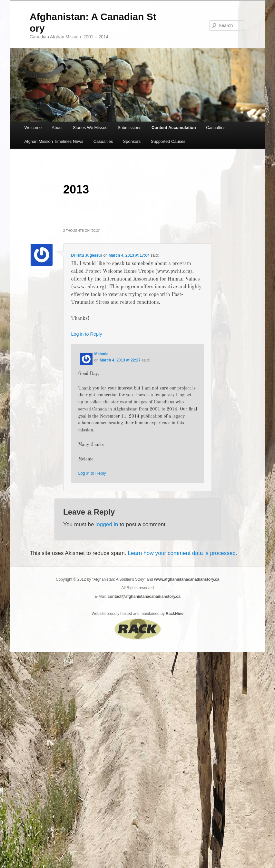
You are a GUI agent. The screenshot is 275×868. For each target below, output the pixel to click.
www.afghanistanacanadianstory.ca (187, 579)
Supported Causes (168, 141)
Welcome (33, 128)
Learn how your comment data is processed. (182, 553)
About (57, 128)
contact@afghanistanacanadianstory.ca (144, 597)
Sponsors (132, 141)
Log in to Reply (86, 334)
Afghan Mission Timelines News (54, 141)
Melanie (101, 354)
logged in (107, 524)
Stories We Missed (90, 128)
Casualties (216, 128)
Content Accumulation (174, 128)
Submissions (129, 128)
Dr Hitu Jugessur (87, 255)
